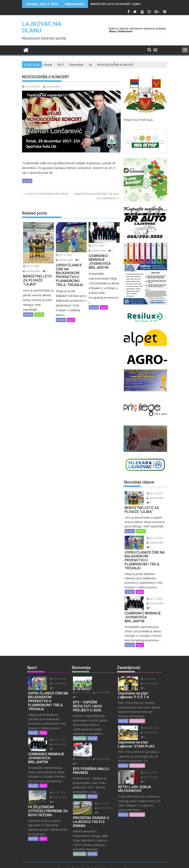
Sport (71, 320)
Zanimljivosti (137, 721)
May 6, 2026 (148, 772)
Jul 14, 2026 (31, 266)
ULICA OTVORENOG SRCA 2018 (48, 194)
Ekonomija (80, 729)
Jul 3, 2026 (147, 679)
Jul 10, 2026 (56, 793)
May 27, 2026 (148, 728)
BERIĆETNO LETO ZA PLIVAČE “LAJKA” (116, 4)
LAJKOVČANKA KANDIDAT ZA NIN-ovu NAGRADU (96, 196)
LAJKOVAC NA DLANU (42, 27)
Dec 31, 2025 (102, 679)
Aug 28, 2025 (102, 736)
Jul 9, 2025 (101, 785)
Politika (39, 314)
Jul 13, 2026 (97, 246)
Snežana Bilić (52, 87)
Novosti (27, 181)
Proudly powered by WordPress (68, 861)
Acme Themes (133, 861)
